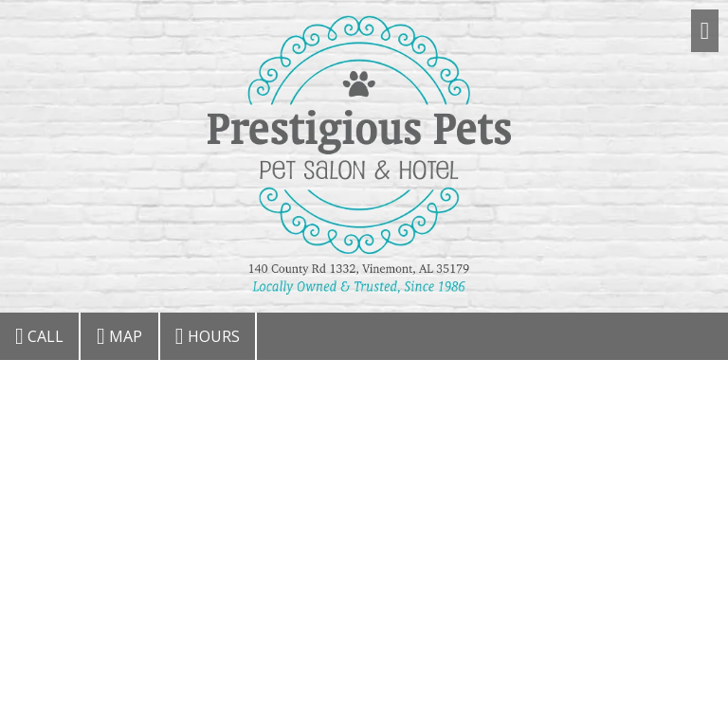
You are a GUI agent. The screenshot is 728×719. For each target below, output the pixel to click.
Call (39, 336)
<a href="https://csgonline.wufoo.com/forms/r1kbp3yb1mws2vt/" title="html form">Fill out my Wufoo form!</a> (364, 538)
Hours (208, 336)
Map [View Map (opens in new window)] (119, 336)
